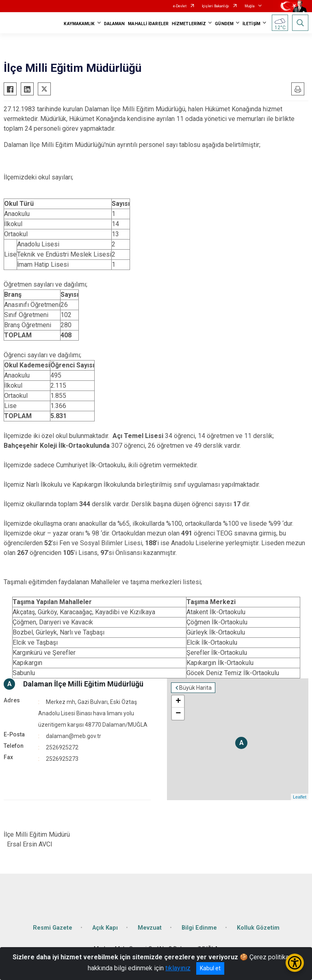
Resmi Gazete (53, 928)
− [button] (178, 714)
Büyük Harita (195, 688)
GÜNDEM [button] (224, 24)
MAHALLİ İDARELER (148, 24)
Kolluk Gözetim (258, 928)
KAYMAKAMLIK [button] (79, 24)
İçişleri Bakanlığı (216, 6)
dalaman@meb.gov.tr (74, 736)
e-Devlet (180, 6)
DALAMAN (115, 24)
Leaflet (300, 797)
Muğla (250, 6)
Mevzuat (150, 928)
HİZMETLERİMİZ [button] (189, 24)
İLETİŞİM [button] (251, 24)
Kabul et (210, 968)
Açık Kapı (105, 928)
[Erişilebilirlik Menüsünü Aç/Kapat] (295, 963)
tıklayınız (178, 968)
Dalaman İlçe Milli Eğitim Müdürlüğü (83, 684)
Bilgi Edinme (199, 928)
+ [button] (178, 702)
